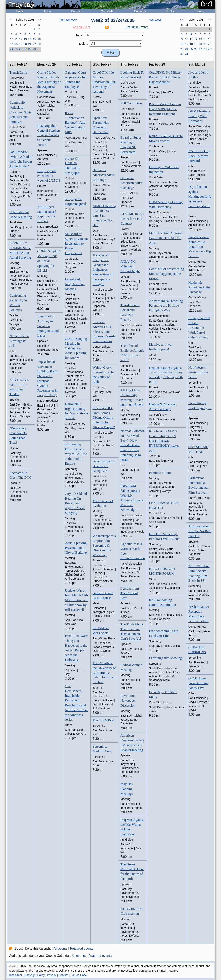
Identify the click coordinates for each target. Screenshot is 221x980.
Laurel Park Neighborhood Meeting (75, 284)
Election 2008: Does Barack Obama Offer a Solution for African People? (104, 418)
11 (16, 39)
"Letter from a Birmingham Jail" (19, 341)
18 (16, 44)
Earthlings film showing (165, 658)
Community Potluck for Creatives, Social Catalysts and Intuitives (21, 112)
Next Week (155, 20)
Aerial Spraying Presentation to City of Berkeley (76, 548)
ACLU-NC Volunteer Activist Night (130, 266)
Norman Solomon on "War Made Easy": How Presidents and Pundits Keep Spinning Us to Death (132, 445)
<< (11, 20)
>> (39, 20)
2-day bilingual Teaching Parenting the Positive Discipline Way (166, 306)
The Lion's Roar (104, 720)
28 (30, 49)
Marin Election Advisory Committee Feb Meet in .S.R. (166, 238)
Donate (200, 11)
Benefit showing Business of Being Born (104, 466)
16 (39, 39)
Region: (83, 44)
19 (21, 44)
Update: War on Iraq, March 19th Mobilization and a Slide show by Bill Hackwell (77, 600)
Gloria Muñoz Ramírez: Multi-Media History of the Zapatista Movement (49, 82)
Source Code (79, 975)
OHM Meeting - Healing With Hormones (199, 116)
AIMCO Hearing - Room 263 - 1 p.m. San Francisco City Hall (104, 216)
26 (21, 49)
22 (34, 44)
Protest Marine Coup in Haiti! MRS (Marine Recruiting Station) (165, 109)
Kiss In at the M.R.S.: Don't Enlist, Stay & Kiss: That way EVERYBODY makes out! (164, 441)
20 (25, 44)
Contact (76, 11)
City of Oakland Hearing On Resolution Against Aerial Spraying (76, 503)
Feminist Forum (160, 473)
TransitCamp (18, 72)
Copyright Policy (35, 975)
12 (21, 39)
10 (12, 39)
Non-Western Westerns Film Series (198, 372)
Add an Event (81, 27)
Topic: (80, 35)
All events (60, 949)
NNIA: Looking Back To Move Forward (199, 156)
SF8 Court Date (131, 103)
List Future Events (137, 27)
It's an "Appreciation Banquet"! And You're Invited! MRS (75, 123)
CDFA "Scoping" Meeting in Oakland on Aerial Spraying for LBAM (77, 348)
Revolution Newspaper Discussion (128, 701)
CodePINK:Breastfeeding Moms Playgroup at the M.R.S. (167, 274)
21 (30, 44)
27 (25, 49)
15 (34, 39)
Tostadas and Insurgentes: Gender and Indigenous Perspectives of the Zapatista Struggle (103, 270)
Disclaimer (16, 975)
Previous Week (68, 20)
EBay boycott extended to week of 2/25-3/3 (49, 176)
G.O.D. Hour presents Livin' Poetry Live (198, 683)
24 (12, 49)
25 (16, 49)
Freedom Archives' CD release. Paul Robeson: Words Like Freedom (104, 332)
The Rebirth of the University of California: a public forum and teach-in (104, 673)
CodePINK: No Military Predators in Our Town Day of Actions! (104, 82)
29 (34, 49)
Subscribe (108, 11)
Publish (171, 11)
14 (30, 39)
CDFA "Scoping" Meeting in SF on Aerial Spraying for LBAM (49, 261)
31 (187, 54)
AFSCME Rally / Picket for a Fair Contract (132, 219)
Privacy (52, 975)
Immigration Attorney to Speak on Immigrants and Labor (48, 326)
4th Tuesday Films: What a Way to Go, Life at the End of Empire (76, 454)
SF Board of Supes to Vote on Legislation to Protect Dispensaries (76, 244)
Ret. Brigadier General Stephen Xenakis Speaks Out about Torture (48, 135)
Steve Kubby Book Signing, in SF (200, 408)
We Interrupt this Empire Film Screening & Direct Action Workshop (104, 545)
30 (182, 54)
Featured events (82, 949)
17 (12, 44)
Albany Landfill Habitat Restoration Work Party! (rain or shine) (199, 328)
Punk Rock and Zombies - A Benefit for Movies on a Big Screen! (200, 247)
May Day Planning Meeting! (127, 789)
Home (20, 11)
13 (25, 39)
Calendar (140, 11)
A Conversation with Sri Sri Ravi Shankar (200, 531)
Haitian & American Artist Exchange (104, 175)
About (48, 11)
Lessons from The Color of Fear (130, 593)
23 (39, 44)
